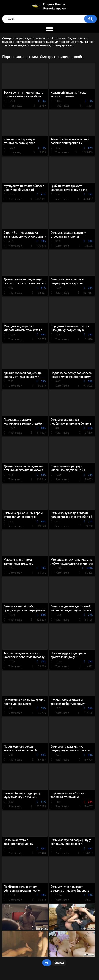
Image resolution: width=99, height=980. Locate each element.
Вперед (59, 963)
